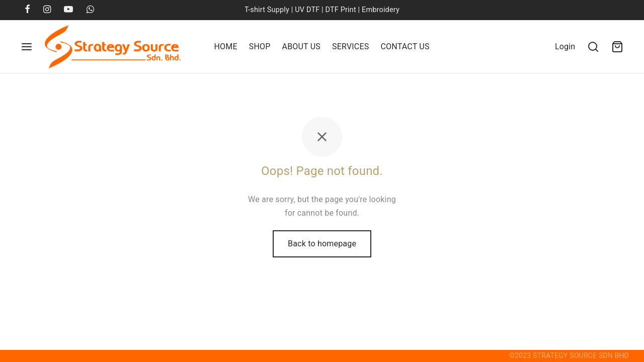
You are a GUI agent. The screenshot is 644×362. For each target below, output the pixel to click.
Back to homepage (322, 244)
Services (350, 47)
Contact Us (405, 47)
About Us (301, 47)
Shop (260, 47)
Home (225, 47)
